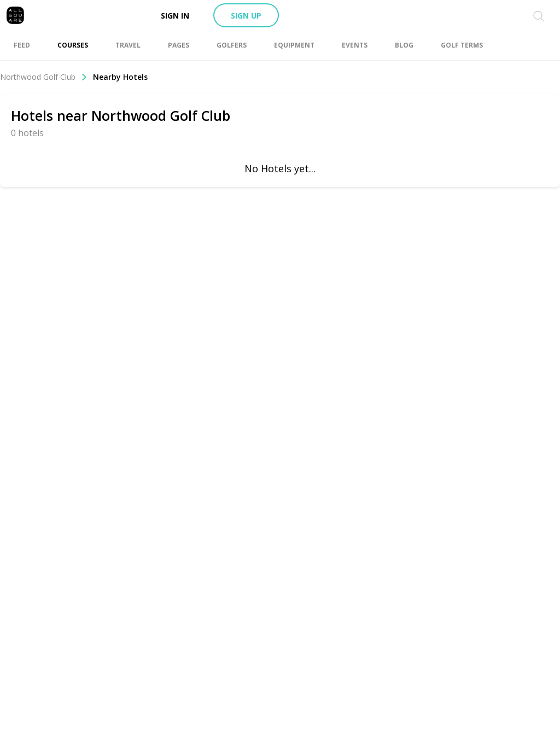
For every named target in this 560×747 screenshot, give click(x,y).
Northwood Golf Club (44, 77)
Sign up (246, 16)
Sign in (175, 16)
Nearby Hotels (120, 77)
